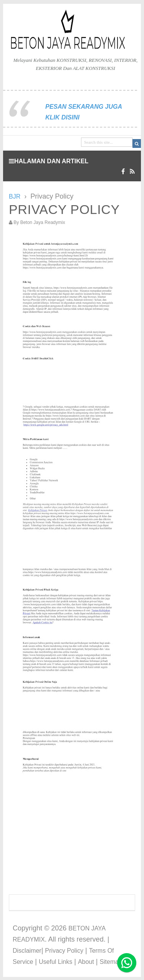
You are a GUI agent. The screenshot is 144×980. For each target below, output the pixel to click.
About (86, 962)
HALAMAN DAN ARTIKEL (49, 161)
